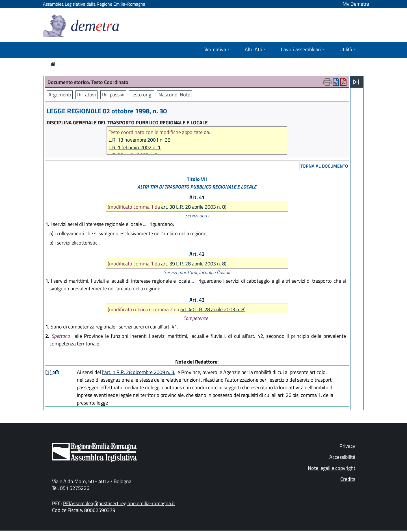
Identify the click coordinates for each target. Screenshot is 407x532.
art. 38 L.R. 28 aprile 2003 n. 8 (193, 207)
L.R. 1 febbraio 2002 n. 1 (135, 147)
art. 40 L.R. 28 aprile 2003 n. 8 (212, 309)
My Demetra (356, 4)
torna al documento (324, 166)
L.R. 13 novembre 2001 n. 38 (139, 140)
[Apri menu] (356, 82)
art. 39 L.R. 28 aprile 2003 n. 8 (193, 264)
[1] (49, 372)
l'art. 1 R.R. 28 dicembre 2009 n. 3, (139, 372)
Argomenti (60, 95)
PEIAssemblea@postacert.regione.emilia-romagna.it (119, 503)
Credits (348, 479)
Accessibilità (342, 457)
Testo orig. (141, 95)
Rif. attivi (86, 95)
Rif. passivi (113, 95)
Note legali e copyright (332, 468)
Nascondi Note (174, 95)
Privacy (347, 446)
